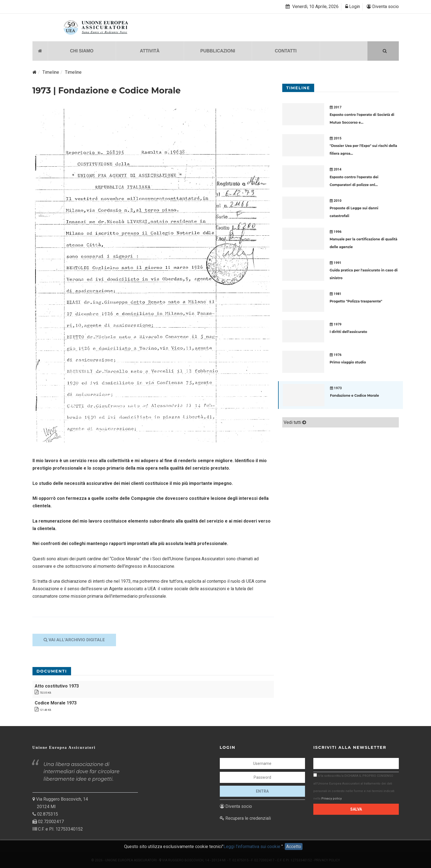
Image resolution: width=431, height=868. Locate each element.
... (362, 122)
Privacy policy (331, 798)
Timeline (51, 72)
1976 (336, 355)
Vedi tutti (295, 422)
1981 (336, 294)
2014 (336, 169)
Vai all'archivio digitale (74, 640)
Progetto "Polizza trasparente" (356, 301)
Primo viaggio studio (348, 362)
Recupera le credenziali (245, 818)
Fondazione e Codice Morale (355, 395)
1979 (336, 324)
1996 (336, 231)
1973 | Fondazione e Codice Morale (107, 90)
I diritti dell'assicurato (348, 332)
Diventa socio (383, 7)
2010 (336, 200)
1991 (336, 263)
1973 (336, 388)
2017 (336, 107)
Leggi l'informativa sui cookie (252, 848)
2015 (336, 138)
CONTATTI (286, 51)
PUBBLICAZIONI (218, 51)
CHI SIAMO (82, 51)
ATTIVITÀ (150, 51)
